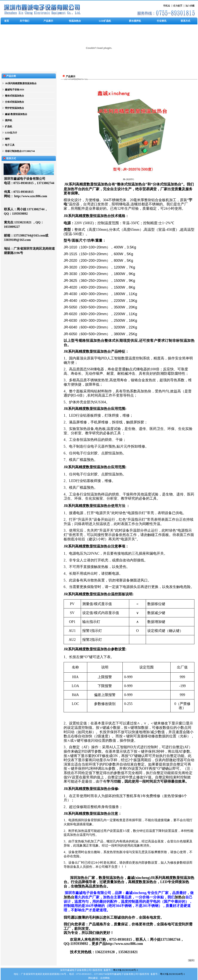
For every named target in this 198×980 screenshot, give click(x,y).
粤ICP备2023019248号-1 (126, 970)
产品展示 (48, 21)
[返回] (191, 960)
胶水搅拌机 (135, 21)
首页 (7, 21)
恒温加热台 (75, 21)
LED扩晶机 (105, 21)
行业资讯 (162, 21)
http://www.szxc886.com (31, 196)
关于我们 (24, 21)
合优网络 (105, 978)
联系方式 (185, 21)
